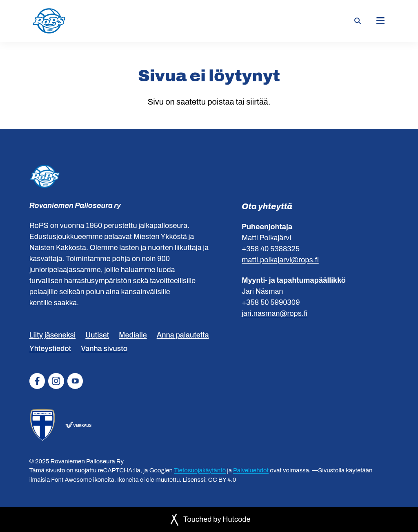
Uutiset (97, 335)
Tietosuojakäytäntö (200, 470)
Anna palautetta (183, 335)
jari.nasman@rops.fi (275, 313)
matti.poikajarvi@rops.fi (280, 260)
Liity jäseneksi (53, 335)
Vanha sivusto (104, 349)
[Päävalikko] (380, 21)
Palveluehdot (251, 470)
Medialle (133, 335)
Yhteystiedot (50, 349)
